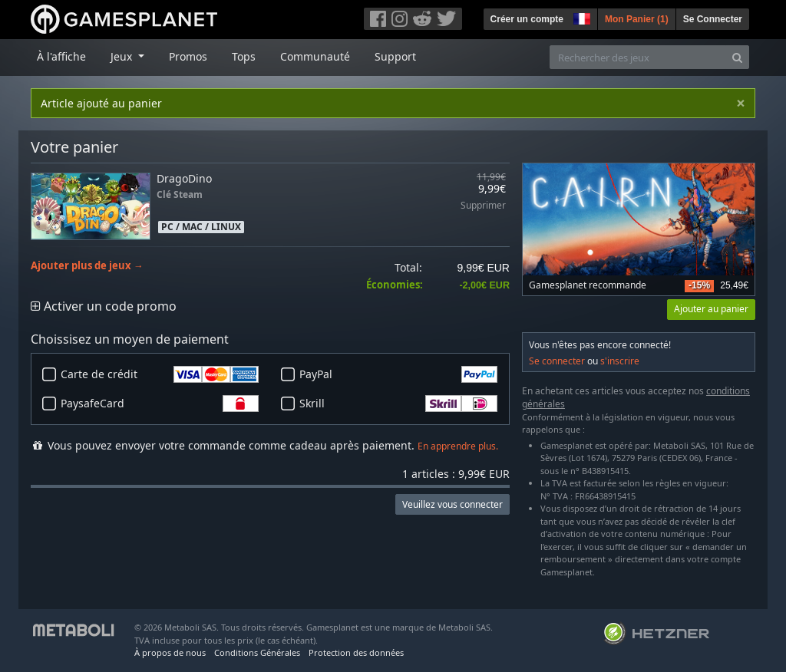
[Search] (737, 57)
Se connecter (557, 361)
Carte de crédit (160, 374)
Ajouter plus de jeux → (87, 266)
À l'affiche (61, 56)
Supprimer (483, 206)
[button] (580, 17)
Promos (188, 56)
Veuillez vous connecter (452, 504)
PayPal (398, 374)
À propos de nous (170, 652)
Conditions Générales (257, 652)
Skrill (398, 404)
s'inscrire (620, 361)
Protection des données (356, 652)
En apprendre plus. (458, 446)
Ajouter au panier (711, 309)
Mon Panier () (637, 19)
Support (395, 56)
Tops (244, 56)
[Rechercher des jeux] (638, 57)
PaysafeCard (160, 404)
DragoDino (184, 178)
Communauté (315, 56)
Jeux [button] (123, 56)
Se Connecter (713, 19)
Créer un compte (527, 19)
